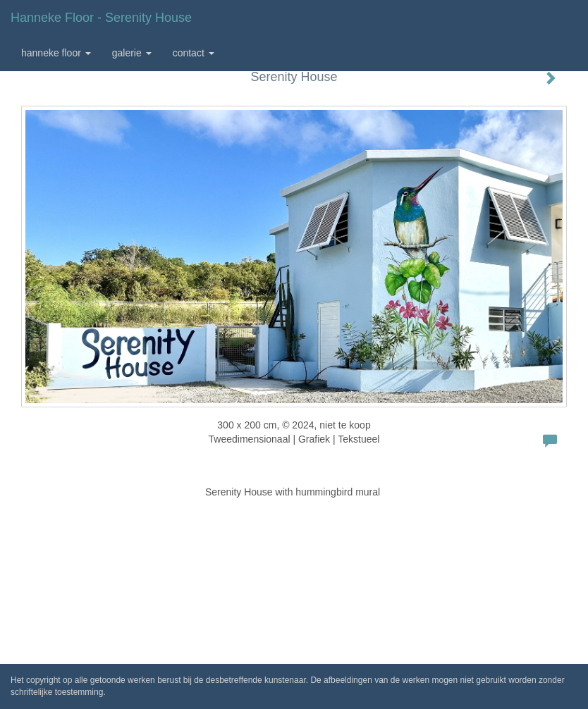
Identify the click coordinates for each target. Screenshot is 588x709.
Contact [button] (194, 53)
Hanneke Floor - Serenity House (101, 18)
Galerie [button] (132, 53)
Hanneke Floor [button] (56, 53)
